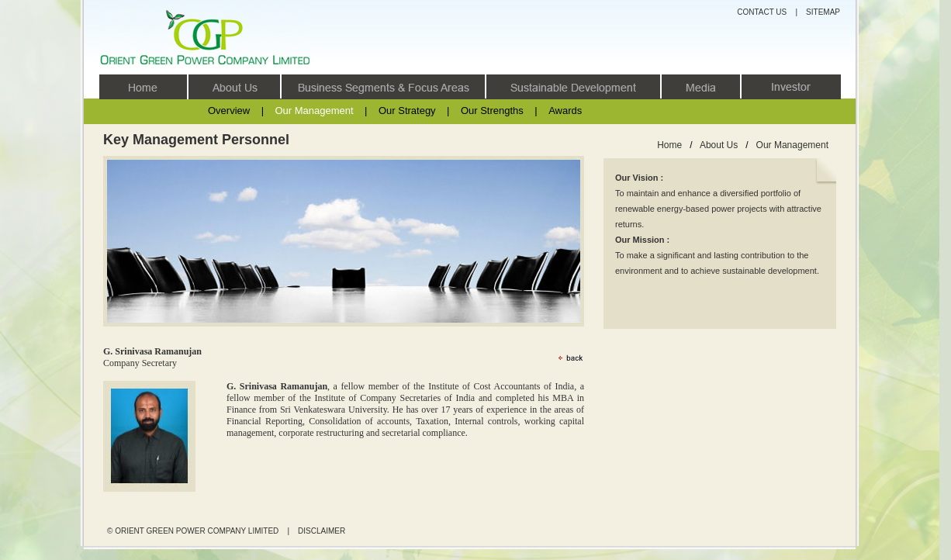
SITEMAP (823, 12)
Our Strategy (407, 111)
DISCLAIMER (322, 531)
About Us (719, 145)
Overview (229, 111)
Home (669, 145)
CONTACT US (762, 12)
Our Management (314, 111)
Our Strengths (492, 111)
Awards (565, 111)
